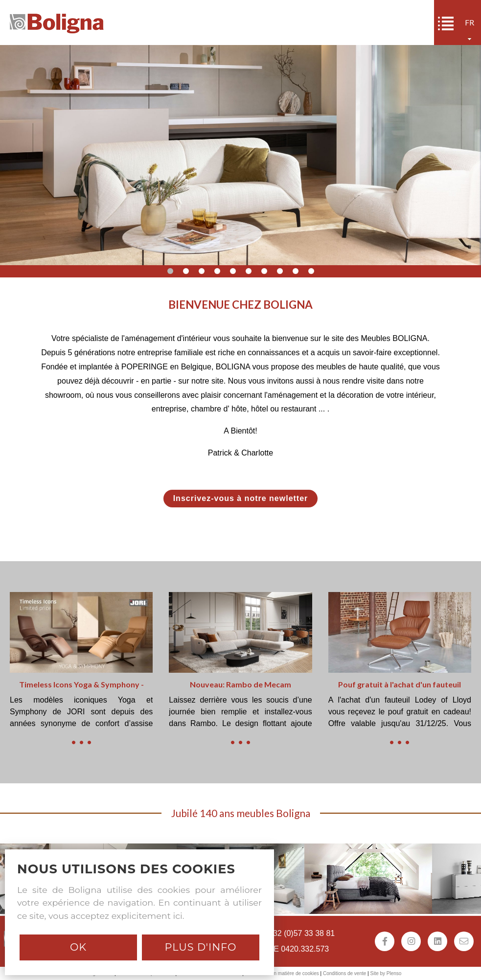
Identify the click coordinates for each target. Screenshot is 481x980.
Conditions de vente (344, 973)
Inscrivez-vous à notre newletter (241, 498)
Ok (78, 947)
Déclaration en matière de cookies (282, 973)
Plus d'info (200, 947)
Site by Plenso (386, 973)
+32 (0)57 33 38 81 (302, 933)
